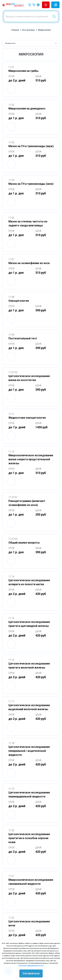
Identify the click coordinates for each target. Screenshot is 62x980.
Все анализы (29, 30)
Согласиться (31, 973)
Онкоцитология (19, 301)
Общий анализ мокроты (24, 543)
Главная (15, 30)
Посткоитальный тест (23, 338)
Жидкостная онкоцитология (27, 418)
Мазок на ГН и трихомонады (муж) (31, 146)
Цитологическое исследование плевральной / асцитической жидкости (29, 751)
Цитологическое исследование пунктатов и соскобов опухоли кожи (29, 838)
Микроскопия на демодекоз (27, 109)
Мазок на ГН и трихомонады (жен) (31, 184)
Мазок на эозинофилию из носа (29, 263)
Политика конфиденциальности (31, 966)
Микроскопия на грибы (23, 71)
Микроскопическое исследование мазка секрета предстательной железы (31, 459)
